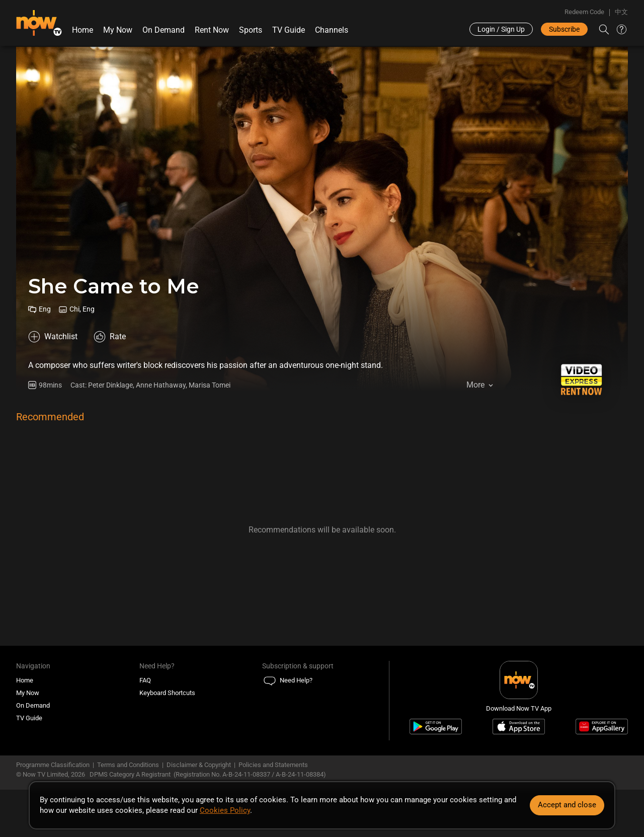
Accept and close (567, 805)
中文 (621, 12)
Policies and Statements (273, 765)
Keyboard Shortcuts (167, 693)
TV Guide (289, 30)
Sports (251, 30)
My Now (118, 30)
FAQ (145, 680)
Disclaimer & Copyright (199, 765)
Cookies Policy (225, 810)
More (475, 385)
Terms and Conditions (128, 765)
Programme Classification (53, 765)
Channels (332, 30)
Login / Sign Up (501, 29)
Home (83, 30)
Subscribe (564, 29)
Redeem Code (584, 12)
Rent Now (212, 30)
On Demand (164, 30)
